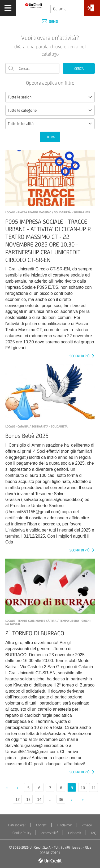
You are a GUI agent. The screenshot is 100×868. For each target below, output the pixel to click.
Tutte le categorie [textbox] (22, 110)
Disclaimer (65, 825)
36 (61, 799)
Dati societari (17, 825)
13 (28, 799)
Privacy (87, 825)
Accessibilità (50, 833)
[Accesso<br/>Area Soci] (92, 10)
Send (50, 21)
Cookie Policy (22, 833)
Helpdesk (75, 833)
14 (39, 799)
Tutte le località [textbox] (21, 124)
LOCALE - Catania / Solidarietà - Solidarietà (36, 426)
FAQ (94, 833)
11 (94, 788)
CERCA (79, 69)
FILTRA (50, 137)
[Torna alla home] (34, 5)
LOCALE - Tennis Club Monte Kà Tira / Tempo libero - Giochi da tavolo (48, 622)
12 (18, 799)
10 (83, 788)
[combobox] (50, 97)
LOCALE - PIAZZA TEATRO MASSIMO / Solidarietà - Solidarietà (48, 212)
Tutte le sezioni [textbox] (20, 97)
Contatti (42, 825)
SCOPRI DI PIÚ (80, 356)
